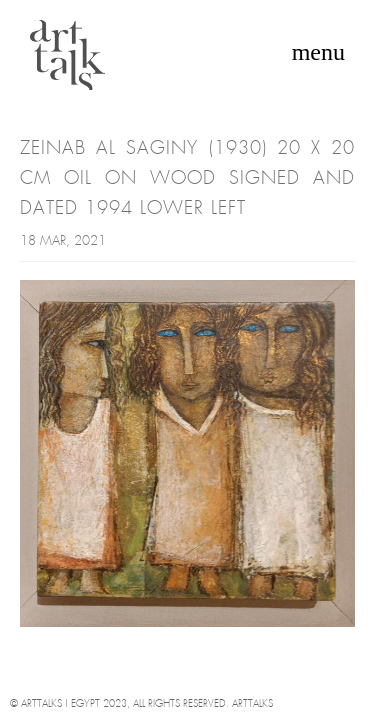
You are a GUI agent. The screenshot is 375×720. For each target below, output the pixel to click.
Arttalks (252, 704)
